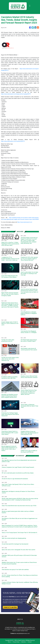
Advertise (24, 642)
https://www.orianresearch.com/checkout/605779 (13, 141)
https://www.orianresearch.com (25, 222)
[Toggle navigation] (30, 6)
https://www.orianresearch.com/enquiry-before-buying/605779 (16, 94)
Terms (9, 642)
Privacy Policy (16, 642)
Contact (30, 642)
